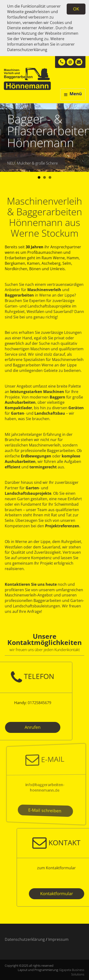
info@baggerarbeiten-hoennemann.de (45, 787)
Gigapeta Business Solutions (72, 972)
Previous (4, 136)
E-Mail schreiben (45, 810)
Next (85, 136)
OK (76, 9)
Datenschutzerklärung (27, 50)
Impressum (58, 939)
